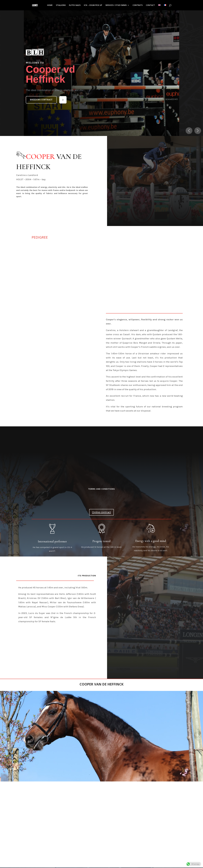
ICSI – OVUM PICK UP (93, 5)
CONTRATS (138, 5)
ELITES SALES (75, 5)
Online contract (102, 512)
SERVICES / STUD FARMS (116, 5)
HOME (50, 5)
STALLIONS (61, 5)
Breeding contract (41, 100)
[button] (41, 100)
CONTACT (150, 5)
